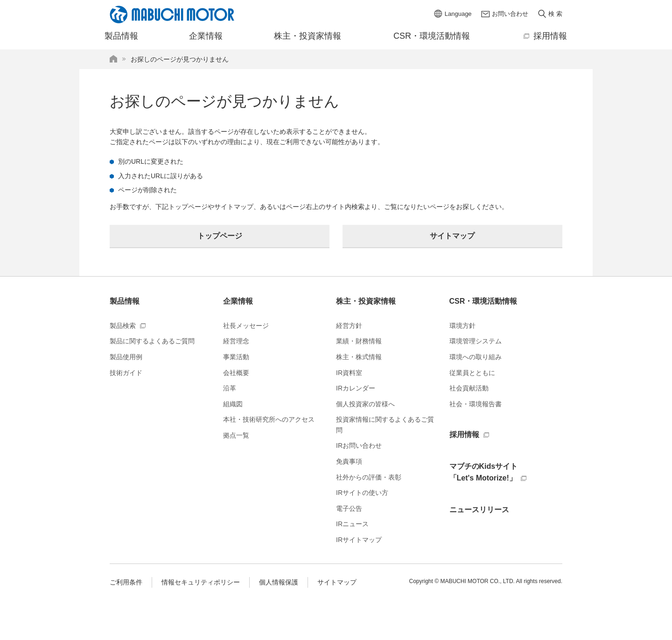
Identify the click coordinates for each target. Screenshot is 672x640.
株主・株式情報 (359, 357)
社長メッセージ (246, 326)
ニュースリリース (479, 510)
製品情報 (125, 301)
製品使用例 (126, 357)
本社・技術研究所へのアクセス (269, 419)
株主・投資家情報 (366, 301)
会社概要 (236, 373)
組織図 (233, 404)
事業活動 (236, 357)
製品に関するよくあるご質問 (152, 341)
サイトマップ (337, 582)
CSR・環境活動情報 (483, 301)
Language (458, 14)
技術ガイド (126, 373)
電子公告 (349, 508)
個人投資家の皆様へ (365, 404)
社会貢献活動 (469, 388)
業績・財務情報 (359, 341)
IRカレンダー (356, 388)
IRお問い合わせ (359, 445)
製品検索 (123, 326)
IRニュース (352, 524)
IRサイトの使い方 (362, 493)
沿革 (230, 388)
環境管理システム (476, 341)
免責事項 (349, 461)
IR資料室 (349, 373)
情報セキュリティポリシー (201, 582)
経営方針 (349, 326)
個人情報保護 (279, 582)
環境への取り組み (476, 357)
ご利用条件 (126, 582)
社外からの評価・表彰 (369, 477)
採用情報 (464, 435)
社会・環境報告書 (476, 404)
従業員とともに (472, 373)
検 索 (555, 14)
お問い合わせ (510, 14)
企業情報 (238, 301)
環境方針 (462, 326)
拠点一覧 (236, 435)
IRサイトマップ (359, 540)
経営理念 (236, 341)
